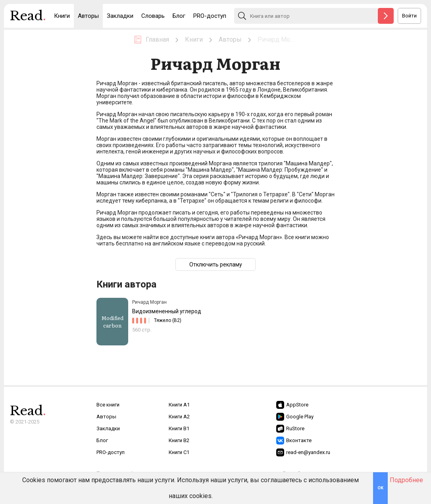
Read (28, 18)
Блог (179, 16)
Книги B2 (179, 440)
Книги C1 (179, 452)
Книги (62, 16)
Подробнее (406, 480)
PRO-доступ (210, 16)
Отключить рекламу (216, 264)
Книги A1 (179, 405)
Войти (409, 16)
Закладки (120, 16)
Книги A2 (179, 417)
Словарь (153, 16)
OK (380, 488)
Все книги (108, 405)
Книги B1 (179, 428)
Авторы (88, 16)
